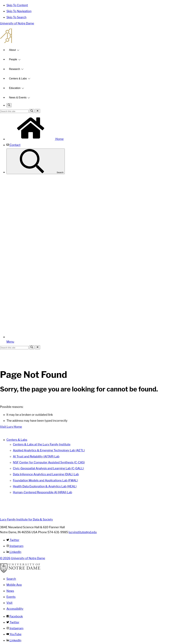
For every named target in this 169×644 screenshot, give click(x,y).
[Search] (32, 111)
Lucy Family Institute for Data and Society (84, 36)
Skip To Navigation (19, 11)
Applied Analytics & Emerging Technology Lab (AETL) (49, 450)
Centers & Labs (18, 79)
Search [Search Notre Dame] (11, 579)
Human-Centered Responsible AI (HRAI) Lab (43, 492)
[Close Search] (38, 111)
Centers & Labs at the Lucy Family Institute (42, 444)
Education (15, 88)
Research (14, 69)
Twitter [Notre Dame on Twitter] (13, 622)
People (13, 59)
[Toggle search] (9, 105)
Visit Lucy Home (11, 427)
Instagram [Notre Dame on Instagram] (15, 628)
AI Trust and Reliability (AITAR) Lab (36, 456)
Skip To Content (17, 5)
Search (36, 161)
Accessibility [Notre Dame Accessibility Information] (15, 609)
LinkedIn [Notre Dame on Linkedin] (14, 640)
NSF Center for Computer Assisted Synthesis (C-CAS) (49, 462)
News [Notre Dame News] (10, 591)
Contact (13, 145)
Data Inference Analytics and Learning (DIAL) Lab (46, 474)
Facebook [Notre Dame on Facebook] (15, 616)
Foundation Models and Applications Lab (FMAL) (45, 480)
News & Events (18, 98)
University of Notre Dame (17, 23)
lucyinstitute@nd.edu (83, 532)
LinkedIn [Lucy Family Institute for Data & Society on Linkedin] (14, 552)
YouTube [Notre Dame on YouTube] (14, 634)
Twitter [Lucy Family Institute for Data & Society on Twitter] (13, 540)
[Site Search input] (14, 111)
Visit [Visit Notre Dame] (10, 603)
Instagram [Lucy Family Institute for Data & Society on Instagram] (15, 546)
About (12, 50)
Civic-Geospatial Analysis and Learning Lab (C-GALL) (48, 468)
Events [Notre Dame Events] (11, 597)
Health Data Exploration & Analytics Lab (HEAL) (45, 486)
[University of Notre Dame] (20, 572)
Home (35, 139)
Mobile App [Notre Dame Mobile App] (14, 585)
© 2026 (5, 558)
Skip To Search (16, 17)
